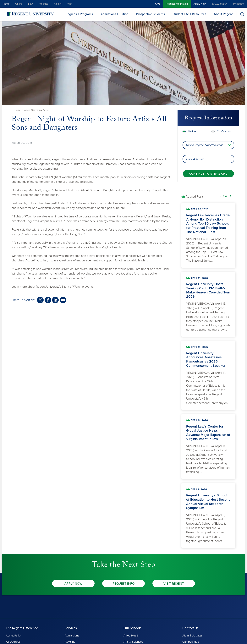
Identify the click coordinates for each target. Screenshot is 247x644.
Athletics (43, 4)
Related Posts (195, 197)
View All (228, 196)
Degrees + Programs (79, 14)
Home (6, 4)
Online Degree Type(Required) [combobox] (204, 145)
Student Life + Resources (189, 14)
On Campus (224, 131)
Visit (70, 4)
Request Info (124, 584)
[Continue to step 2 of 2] (208, 174)
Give (158, 4)
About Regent (223, 14)
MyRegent (239, 4)
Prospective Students (150, 14)
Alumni (58, 4)
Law (30, 4)
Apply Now (200, 4)
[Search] (242, 14)
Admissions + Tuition (114, 14)
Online (19, 4)
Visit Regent (174, 584)
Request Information (177, 4)
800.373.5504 (219, 4)
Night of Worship (73, 287)
